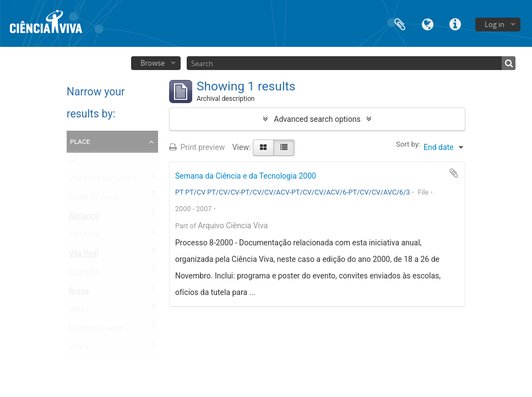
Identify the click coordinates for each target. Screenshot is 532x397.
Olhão (79, 312)
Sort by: (408, 144)
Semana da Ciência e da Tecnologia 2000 (246, 176)
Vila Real (84, 256)
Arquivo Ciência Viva (233, 226)
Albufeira (84, 237)
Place (80, 141)
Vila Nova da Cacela (103, 181)
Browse (153, 63)
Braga (79, 293)
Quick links (455, 23)
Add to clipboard (454, 173)
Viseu (78, 350)
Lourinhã (84, 275)
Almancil (84, 218)
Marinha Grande (96, 331)
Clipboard (400, 23)
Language (427, 23)
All (73, 162)
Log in (495, 24)
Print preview (197, 147)
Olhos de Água (94, 200)
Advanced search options (317, 119)
